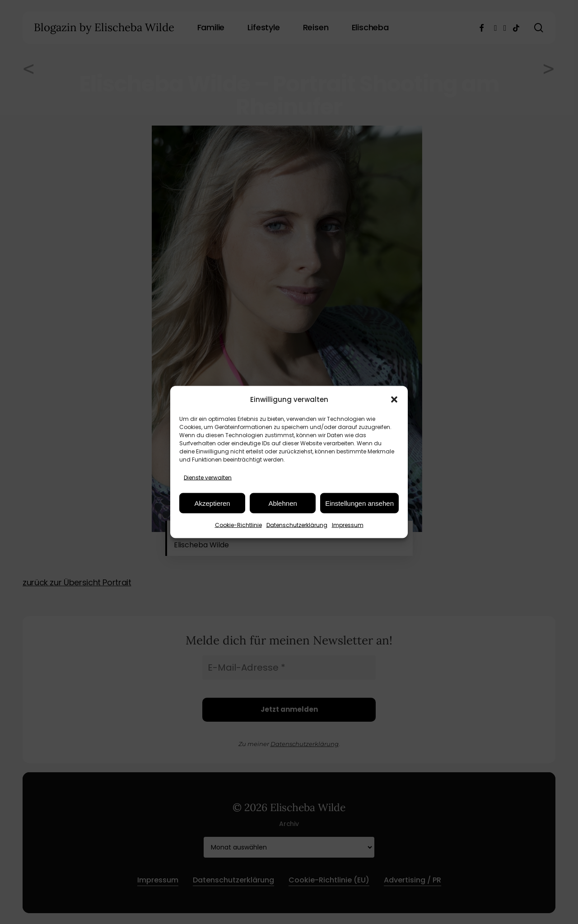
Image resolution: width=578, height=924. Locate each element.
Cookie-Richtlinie (238, 525)
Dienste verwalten (208, 478)
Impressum (348, 525)
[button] (394, 399)
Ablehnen (282, 503)
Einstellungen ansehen (359, 503)
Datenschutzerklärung (297, 525)
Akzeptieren (212, 503)
